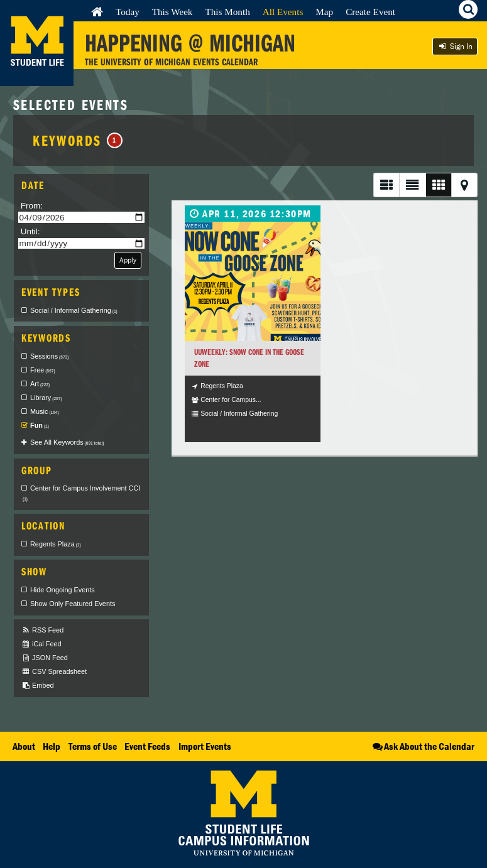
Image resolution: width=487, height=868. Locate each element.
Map (324, 12)
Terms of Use (93, 746)
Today (128, 12)
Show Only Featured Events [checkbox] (73, 604)
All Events (283, 12)
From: (32, 206)
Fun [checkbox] (40, 425)
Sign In (455, 46)
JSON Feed (45, 658)
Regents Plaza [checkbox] (56, 544)
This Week (172, 12)
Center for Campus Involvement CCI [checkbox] (81, 493)
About (24, 746)
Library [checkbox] (46, 398)
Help (52, 746)
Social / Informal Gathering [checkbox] (74, 310)
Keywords (78, 140)
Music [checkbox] (45, 411)
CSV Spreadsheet (54, 672)
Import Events (205, 746)
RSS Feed (42, 630)
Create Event (370, 12)
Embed (37, 686)
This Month (227, 12)
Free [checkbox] (43, 370)
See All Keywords (67, 442)
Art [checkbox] (40, 384)
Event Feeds (147, 746)
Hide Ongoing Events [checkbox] (63, 590)
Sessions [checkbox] (49, 356)
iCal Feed (41, 644)
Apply (128, 260)
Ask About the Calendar (423, 746)
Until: (30, 231)
